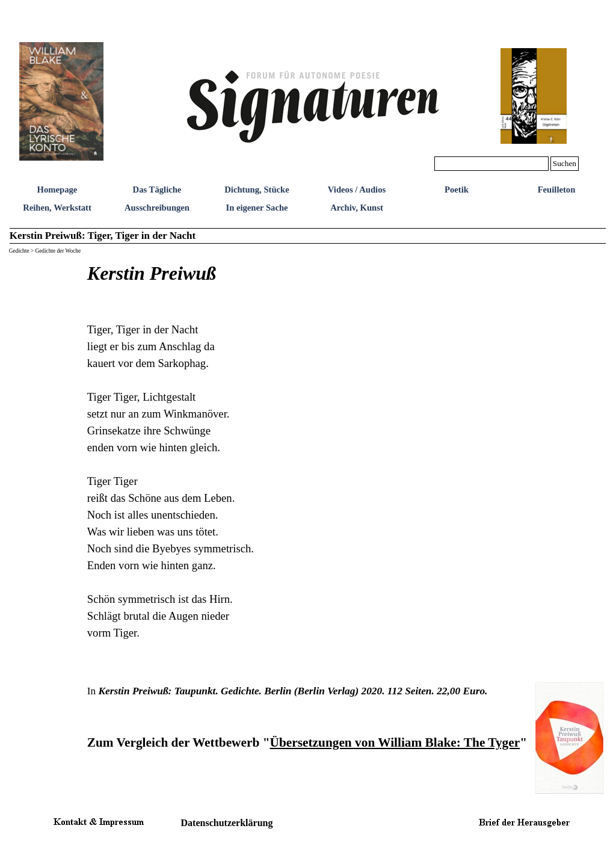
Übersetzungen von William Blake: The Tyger (395, 742)
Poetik (457, 190)
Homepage (57, 190)
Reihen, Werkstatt (57, 208)
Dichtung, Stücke (257, 190)
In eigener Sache (257, 208)
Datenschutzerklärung (227, 823)
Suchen (565, 163)
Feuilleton (557, 190)
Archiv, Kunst (357, 208)
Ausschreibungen (157, 208)
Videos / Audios (357, 190)
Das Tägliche (157, 190)
